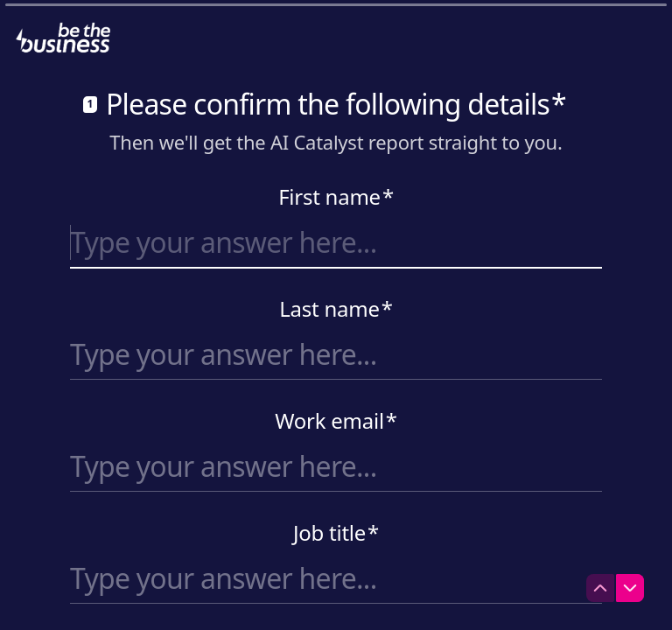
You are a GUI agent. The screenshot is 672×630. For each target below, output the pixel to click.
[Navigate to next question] (630, 588)
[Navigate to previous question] (600, 588)
